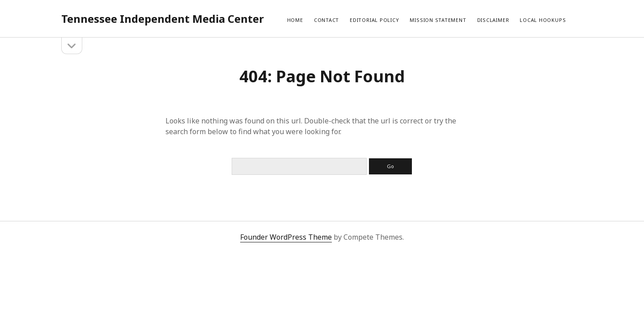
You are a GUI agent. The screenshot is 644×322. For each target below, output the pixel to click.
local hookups (543, 20)
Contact (326, 20)
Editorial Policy (374, 20)
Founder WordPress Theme (286, 237)
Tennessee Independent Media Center (163, 19)
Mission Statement (438, 20)
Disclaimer (493, 20)
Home (295, 20)
